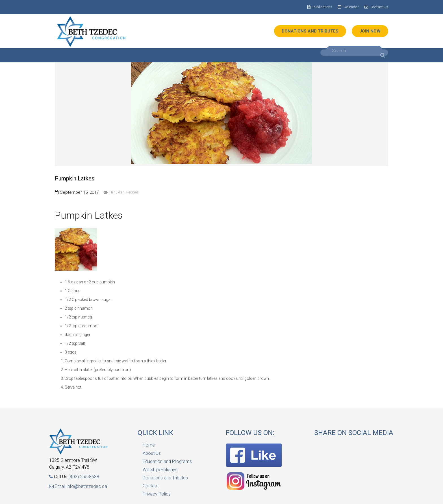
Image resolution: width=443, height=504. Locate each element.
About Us (152, 453)
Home (149, 445)
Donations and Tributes (165, 478)
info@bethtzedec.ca (87, 486)
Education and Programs (167, 461)
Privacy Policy (157, 494)
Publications (322, 7)
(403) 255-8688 (84, 477)
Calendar (351, 7)
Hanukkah (117, 192)
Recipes (133, 192)
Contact (151, 486)
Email (58, 486)
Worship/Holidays (160, 470)
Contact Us (379, 7)
